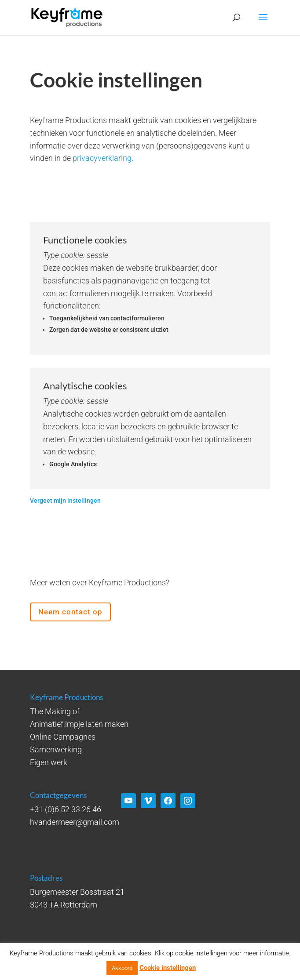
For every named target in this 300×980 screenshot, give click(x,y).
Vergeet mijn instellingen (65, 501)
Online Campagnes (63, 737)
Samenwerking (56, 750)
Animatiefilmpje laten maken (79, 724)
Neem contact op (70, 612)
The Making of (55, 711)
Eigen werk (49, 762)
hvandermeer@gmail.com (75, 822)
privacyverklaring (102, 158)
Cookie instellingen (168, 968)
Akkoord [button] (122, 968)
